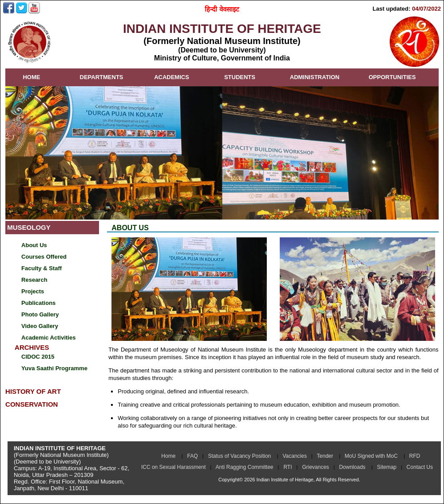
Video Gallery (40, 326)
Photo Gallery (40, 314)
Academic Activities (48, 338)
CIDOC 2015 (38, 357)
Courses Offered (44, 257)
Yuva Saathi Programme (54, 368)
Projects (33, 291)
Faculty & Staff (42, 268)
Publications (38, 303)
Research (34, 280)
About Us (34, 245)
